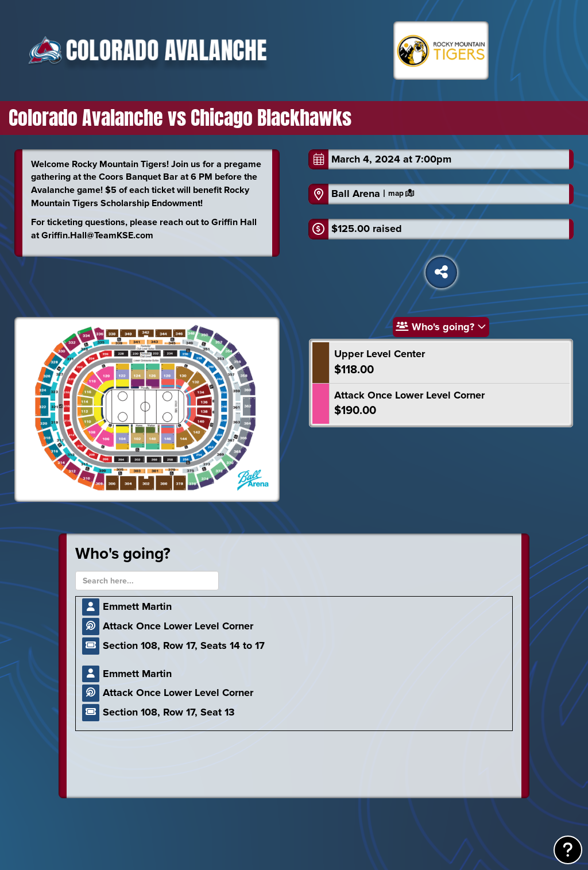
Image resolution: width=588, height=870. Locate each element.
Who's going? (441, 327)
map (401, 194)
